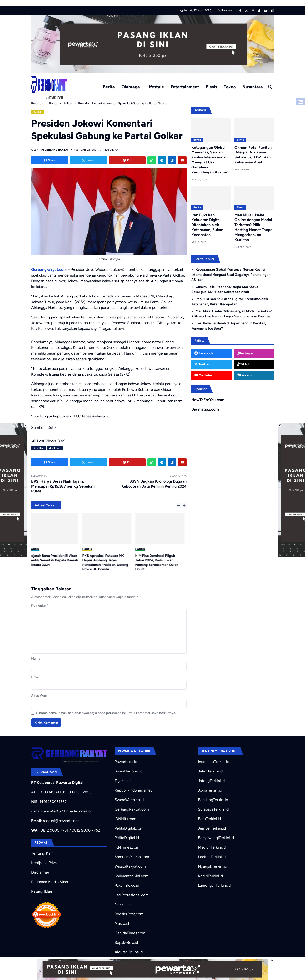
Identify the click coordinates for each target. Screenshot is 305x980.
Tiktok (244, 364)
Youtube (203, 375)
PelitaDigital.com (129, 828)
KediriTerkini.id (210, 876)
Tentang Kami (43, 853)
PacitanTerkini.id (212, 857)
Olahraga (131, 87)
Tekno (230, 87)
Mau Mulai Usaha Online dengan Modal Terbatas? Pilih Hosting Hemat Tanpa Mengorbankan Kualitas (254, 227)
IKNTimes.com (127, 847)
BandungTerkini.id (213, 800)
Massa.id (122, 923)
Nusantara (253, 87)
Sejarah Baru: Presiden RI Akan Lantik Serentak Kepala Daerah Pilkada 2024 (56, 560)
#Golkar (39, 448)
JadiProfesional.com (132, 895)
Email (37, 677)
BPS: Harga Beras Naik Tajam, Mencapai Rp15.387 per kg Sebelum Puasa (63, 486)
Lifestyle (155, 87)
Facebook (204, 353)
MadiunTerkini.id (212, 847)
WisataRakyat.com (130, 866)
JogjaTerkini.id (210, 790)
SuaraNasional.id (129, 771)
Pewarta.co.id (126, 762)
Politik (37, 112)
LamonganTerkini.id (214, 885)
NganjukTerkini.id (213, 866)
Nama (37, 658)
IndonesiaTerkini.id (214, 762)
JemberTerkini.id (212, 828)
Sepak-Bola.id (126, 943)
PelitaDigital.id (127, 838)
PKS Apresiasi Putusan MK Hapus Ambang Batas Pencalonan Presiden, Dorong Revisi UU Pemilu (107, 562)
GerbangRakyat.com (132, 809)
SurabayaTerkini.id (213, 809)
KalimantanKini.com (132, 876)
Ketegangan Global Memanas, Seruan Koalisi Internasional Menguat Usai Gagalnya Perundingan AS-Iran (210, 160)
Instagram (246, 353)
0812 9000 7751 (54, 830)
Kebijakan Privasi (45, 863)
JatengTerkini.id (211, 781)
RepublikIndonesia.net (133, 790)
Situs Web (39, 696)
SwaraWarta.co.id (129, 800)
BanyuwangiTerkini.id (216, 838)
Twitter (202, 364)
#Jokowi (55, 448)
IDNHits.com (125, 819)
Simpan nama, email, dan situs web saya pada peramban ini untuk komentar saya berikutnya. (106, 713)
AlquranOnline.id (129, 952)
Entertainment (185, 87)
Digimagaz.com (205, 409)
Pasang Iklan (42, 891)
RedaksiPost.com (129, 914)
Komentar (40, 605)
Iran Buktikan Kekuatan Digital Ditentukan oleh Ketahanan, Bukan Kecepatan (207, 225)
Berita (109, 87)
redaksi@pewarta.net (61, 821)
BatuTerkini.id (209, 819)
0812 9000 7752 (86, 830)
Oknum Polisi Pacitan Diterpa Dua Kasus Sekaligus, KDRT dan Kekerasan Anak (253, 155)
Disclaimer (40, 872)
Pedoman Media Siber (50, 882)
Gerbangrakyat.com (49, 270)
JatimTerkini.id (210, 771)
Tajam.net (123, 781)
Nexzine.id (124, 904)
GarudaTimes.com (130, 933)
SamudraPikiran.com (132, 857)
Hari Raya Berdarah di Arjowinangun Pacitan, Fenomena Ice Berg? (229, 326)
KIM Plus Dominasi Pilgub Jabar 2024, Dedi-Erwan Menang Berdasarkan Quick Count (159, 562)
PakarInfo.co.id (127, 885)
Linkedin (245, 375)
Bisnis (211, 87)
